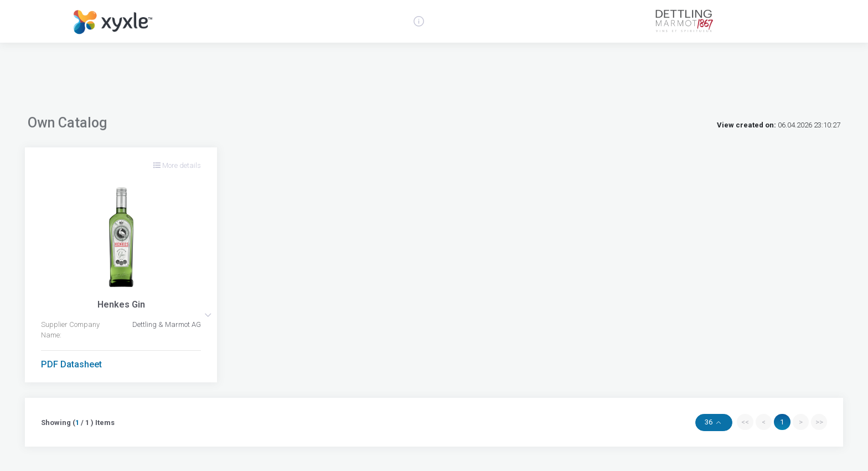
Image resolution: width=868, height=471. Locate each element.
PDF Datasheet (71, 364)
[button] (208, 315)
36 (709, 422)
